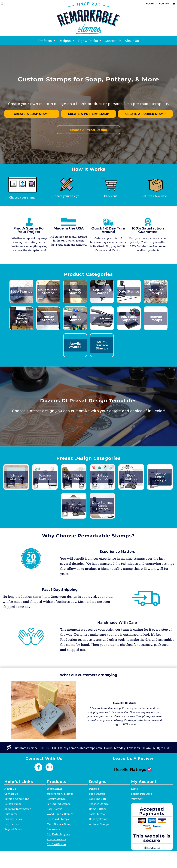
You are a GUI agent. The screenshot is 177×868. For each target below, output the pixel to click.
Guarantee (11, 814)
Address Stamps (99, 824)
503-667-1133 (49, 748)
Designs (94, 789)
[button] (22, 185)
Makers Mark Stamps (60, 794)
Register (163, 4)
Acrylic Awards (56, 839)
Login (150, 4)
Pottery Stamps (56, 799)
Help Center (12, 824)
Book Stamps (97, 794)
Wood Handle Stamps (60, 814)
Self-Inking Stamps (59, 804)
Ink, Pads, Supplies (58, 834)
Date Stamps (55, 809)
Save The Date (98, 799)
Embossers (53, 829)
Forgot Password (142, 794)
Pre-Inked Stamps (58, 819)
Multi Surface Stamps (60, 824)
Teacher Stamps (99, 804)
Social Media (97, 814)
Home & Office (98, 809)
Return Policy (13, 804)
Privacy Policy (13, 819)
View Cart (137, 799)
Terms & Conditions (17, 799)
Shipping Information (18, 809)
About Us (10, 789)
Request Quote (13, 829)
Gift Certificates (56, 844)
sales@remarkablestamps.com (81, 748)
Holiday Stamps (99, 819)
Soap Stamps (55, 789)
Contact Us (11, 794)
